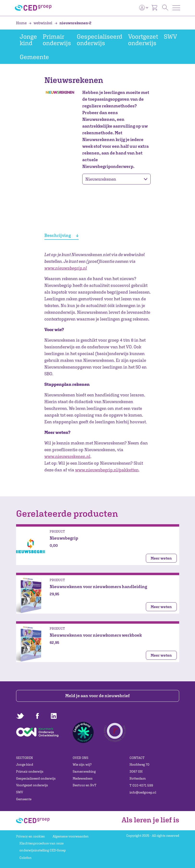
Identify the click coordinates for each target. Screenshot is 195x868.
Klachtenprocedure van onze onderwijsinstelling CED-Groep (43, 847)
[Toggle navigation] (176, 8)
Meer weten (161, 558)
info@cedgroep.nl (143, 792)
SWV (170, 36)
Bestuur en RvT (85, 785)
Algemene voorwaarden (71, 836)
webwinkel (41, 23)
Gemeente (34, 57)
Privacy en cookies (30, 836)
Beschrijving (61, 235)
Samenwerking (84, 771)
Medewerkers (83, 778)
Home (22, 23)
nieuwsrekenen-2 (73, 23)
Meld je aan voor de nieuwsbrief (97, 696)
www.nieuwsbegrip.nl (66, 268)
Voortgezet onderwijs (143, 40)
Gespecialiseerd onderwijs (100, 40)
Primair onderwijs (57, 40)
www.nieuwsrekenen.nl (67, 456)
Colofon (26, 858)
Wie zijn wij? (82, 764)
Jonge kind (28, 40)
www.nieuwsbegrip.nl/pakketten (107, 470)
